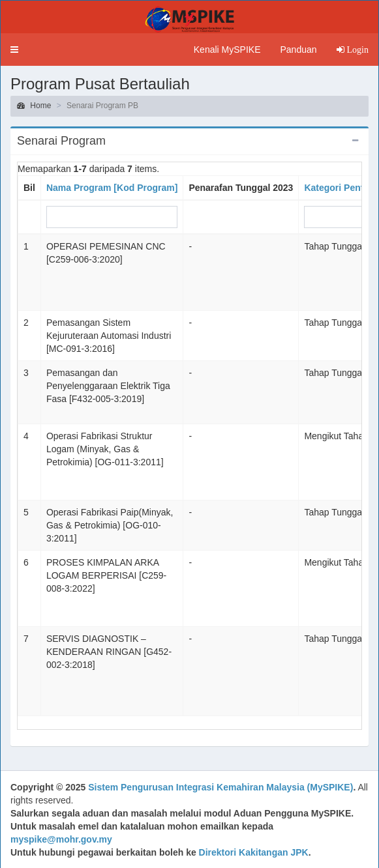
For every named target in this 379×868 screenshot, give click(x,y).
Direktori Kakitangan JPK (254, 852)
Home (34, 106)
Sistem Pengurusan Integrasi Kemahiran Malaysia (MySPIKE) (220, 787)
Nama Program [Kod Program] (112, 188)
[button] (14, 50)
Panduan (298, 50)
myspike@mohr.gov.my (61, 839)
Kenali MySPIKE (227, 50)
